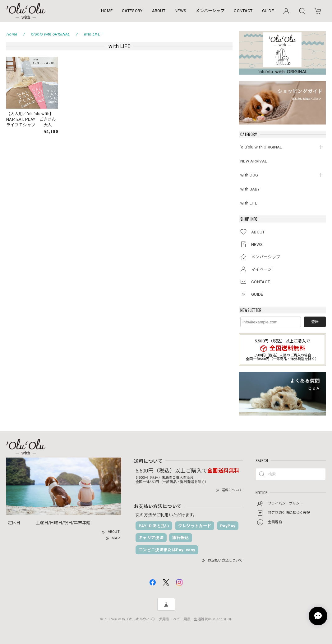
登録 (315, 322)
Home (12, 34)
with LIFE (249, 203)
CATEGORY (132, 11)
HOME (107, 11)
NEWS (180, 11)
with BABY (250, 189)
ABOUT (159, 11)
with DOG (249, 175)
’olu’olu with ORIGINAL (261, 147)
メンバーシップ (210, 11)
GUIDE (268, 11)
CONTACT (243, 11)
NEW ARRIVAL (254, 161)
